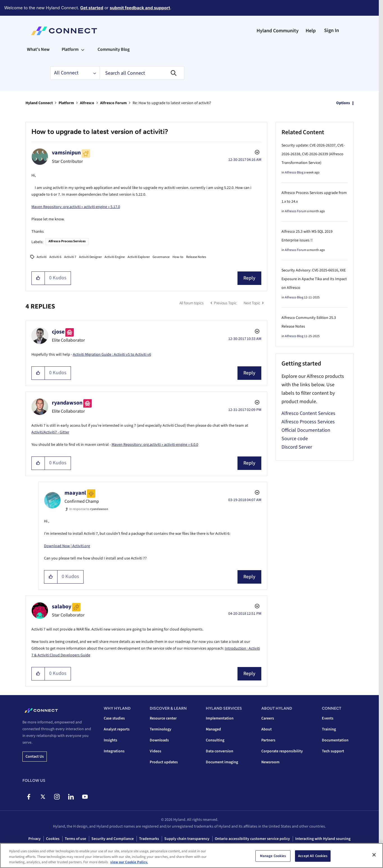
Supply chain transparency (187, 839)
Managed (213, 729)
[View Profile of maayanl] (75, 493)
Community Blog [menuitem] (114, 49)
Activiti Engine (115, 257)
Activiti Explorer (139, 257)
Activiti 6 (55, 257)
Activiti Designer (90, 257)
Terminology (161, 729)
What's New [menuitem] (38, 49)
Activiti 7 (70, 257)
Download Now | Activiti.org (67, 546)
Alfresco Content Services (308, 413)
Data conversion (220, 751)
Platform (66, 103)
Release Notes (196, 257)
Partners (268, 740)
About (267, 729)
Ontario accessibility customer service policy (252, 839)
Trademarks (149, 839)
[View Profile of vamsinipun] (66, 153)
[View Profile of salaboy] (62, 607)
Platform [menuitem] (70, 49)
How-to (178, 257)
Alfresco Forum (113, 103)
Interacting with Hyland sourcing (323, 839)
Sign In (332, 30)
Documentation (335, 740)
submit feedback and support (140, 8)
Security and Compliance (113, 839)
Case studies (114, 718)
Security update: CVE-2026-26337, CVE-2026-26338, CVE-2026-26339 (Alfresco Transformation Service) (313, 154)
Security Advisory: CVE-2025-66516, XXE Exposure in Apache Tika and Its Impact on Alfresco (314, 279)
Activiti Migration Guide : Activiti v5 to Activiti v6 (112, 355)
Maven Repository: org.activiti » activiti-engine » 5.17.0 (76, 207)
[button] (38, 278)
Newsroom (270, 762)
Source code (295, 439)
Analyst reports (117, 729)
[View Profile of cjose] (58, 332)
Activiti (42, 257)
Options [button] (343, 103)
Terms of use (75, 839)
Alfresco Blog (294, 173)
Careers (268, 718)
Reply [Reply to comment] (249, 373)
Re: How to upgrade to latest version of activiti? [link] (172, 103)
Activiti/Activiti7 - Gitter (50, 432)
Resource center (163, 718)
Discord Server (297, 447)
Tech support (333, 751)
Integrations (114, 751)
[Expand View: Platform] (83, 49)
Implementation (220, 718)
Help (311, 31)
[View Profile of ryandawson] (67, 403)
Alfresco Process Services (67, 241)
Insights (110, 740)
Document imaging (222, 762)
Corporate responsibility (282, 751)
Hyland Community (278, 31)
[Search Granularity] (75, 73)
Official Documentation (306, 430)
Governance (161, 257)
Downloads (159, 740)
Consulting (215, 740)
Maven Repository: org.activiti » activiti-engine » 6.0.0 (155, 445)
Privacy (34, 839)
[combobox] (142, 73)
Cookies (53, 839)
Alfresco (87, 103)
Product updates (164, 762)
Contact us (35, 757)
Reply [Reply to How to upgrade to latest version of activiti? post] (249, 278)
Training (329, 729)
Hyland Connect (39, 103)
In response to (89, 509)
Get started (92, 8)
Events (328, 718)
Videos (155, 751)
